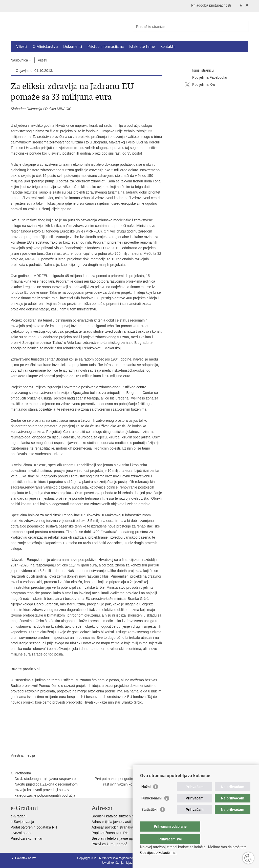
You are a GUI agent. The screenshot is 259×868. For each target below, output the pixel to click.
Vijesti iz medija (23, 755)
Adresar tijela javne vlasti (111, 822)
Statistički (149, 820)
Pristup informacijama (106, 47)
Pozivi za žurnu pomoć (109, 844)
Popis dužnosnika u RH (110, 833)
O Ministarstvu (45, 47)
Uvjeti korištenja (113, 863)
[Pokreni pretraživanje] (243, 26)
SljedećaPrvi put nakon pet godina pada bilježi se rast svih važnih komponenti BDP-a (127, 779)
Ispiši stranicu (199, 71)
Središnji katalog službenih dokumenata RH (126, 816)
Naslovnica (19, 60)
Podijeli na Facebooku (206, 78)
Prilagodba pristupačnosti (211, 5)
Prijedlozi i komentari (27, 838)
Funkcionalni (152, 808)
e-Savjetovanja (22, 822)
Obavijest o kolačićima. (158, 853)
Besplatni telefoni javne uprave (116, 838)
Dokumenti (73, 47)
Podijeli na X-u (200, 85)
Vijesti (22, 47)
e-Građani (18, 816)
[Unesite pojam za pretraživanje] (185, 26)
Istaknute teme (142, 47)
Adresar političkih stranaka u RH (117, 827)
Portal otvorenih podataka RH (34, 827)
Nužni (146, 797)
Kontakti (167, 47)
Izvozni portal (21, 833)
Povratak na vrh (26, 858)
